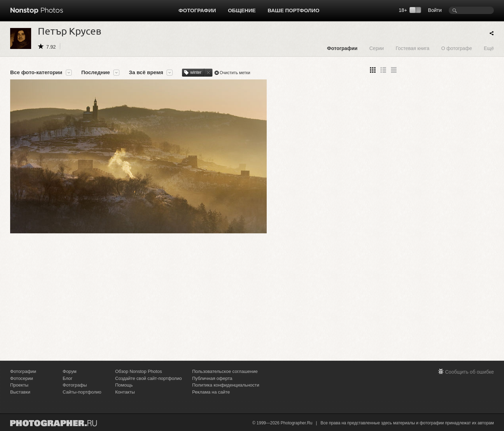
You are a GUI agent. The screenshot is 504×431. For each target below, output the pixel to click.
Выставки (20, 392)
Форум (70, 371)
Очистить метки (235, 73)
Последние (96, 72)
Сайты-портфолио (82, 392)
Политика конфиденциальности (226, 385)
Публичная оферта (212, 378)
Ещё (489, 48)
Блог (68, 378)
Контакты (125, 392)
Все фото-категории (36, 72)
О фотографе (457, 48)
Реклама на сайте (211, 392)
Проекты (19, 385)
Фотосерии (22, 378)
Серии (376, 48)
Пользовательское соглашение (225, 371)
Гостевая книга (412, 48)
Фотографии (197, 10)
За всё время (146, 72)
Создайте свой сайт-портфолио (148, 378)
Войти (435, 10)
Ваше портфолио (294, 10)
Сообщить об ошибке (470, 372)
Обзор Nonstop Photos (139, 371)
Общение (242, 10)
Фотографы (75, 385)
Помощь (124, 385)
